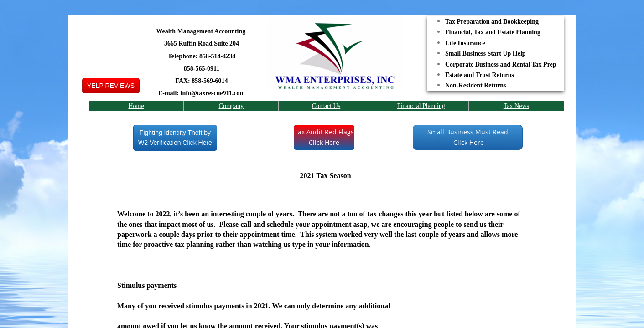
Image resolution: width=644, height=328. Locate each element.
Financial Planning (421, 106)
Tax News (516, 106)
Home (136, 106)
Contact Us (326, 106)
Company (231, 106)
